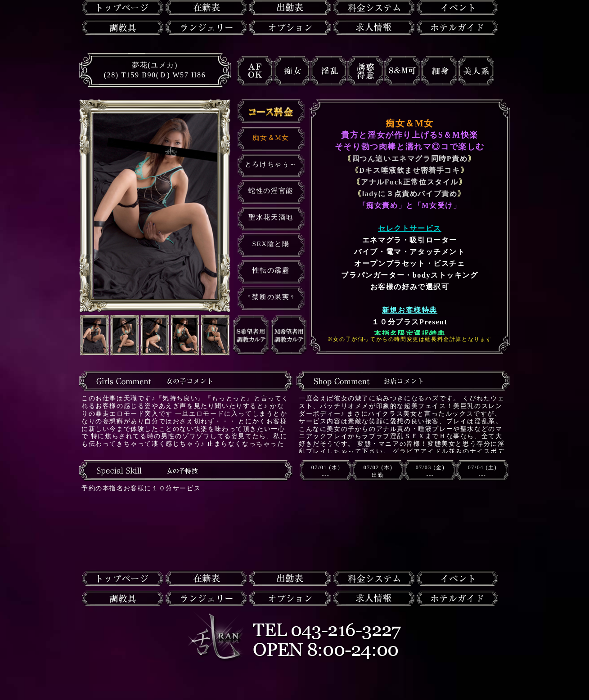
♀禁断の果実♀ (271, 297)
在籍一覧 (206, 8)
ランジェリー (206, 27)
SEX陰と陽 (271, 244)
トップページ (123, 8)
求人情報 (374, 27)
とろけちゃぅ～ (271, 164)
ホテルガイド (457, 27)
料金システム (374, 8)
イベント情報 (457, 8)
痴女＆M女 (271, 138)
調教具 (123, 27)
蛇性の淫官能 (271, 191)
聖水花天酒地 (271, 217)
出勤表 (290, 8)
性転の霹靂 (271, 270)
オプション (290, 27)
